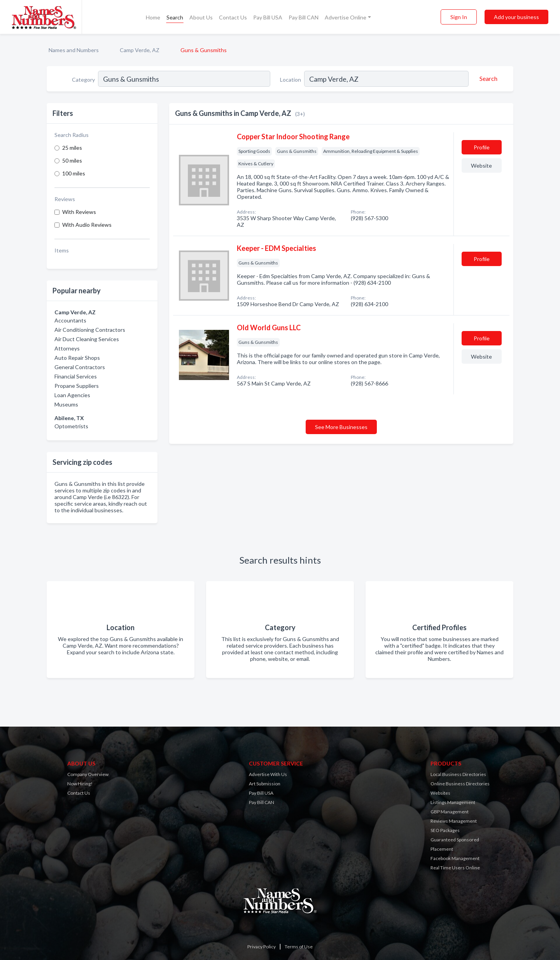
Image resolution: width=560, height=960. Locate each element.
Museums (66, 404)
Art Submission (265, 784)
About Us (201, 17)
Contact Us (233, 17)
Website (481, 166)
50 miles (72, 160)
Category (83, 80)
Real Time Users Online (455, 868)
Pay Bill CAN (304, 17)
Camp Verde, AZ (140, 50)
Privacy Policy (262, 947)
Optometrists (71, 426)
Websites (440, 793)
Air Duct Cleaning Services (87, 339)
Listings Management (453, 802)
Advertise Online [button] (346, 17)
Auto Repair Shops (77, 358)
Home (153, 17)
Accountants (70, 320)
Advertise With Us (268, 774)
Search (175, 17)
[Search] (487, 79)
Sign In (459, 17)
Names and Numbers (74, 50)
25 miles (72, 148)
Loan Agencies (72, 395)
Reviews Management (454, 821)
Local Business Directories (458, 774)
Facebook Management (455, 858)
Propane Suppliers (77, 386)
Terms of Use (299, 947)
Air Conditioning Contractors (90, 330)
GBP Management (450, 812)
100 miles (74, 173)
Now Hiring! (80, 784)
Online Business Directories (460, 784)
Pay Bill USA (268, 17)
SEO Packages (445, 830)
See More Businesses (341, 427)
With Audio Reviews (87, 225)
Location (290, 80)
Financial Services (76, 376)
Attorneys (67, 348)
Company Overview (88, 774)
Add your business (516, 17)
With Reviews (79, 212)
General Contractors (80, 367)
